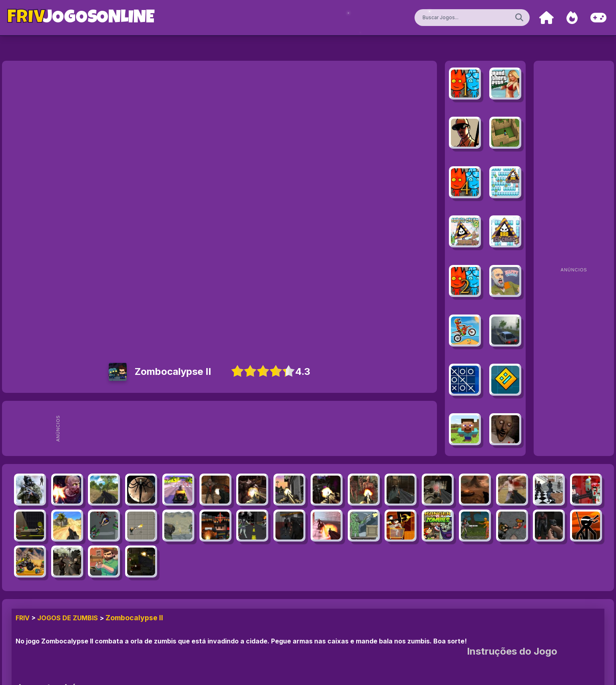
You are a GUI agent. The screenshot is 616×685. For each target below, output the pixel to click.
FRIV (23, 618)
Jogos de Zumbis (68, 618)
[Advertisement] (249, 428)
